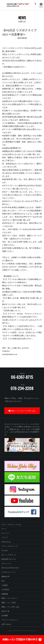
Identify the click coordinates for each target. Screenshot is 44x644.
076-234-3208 (22, 388)
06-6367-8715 (22, 377)
